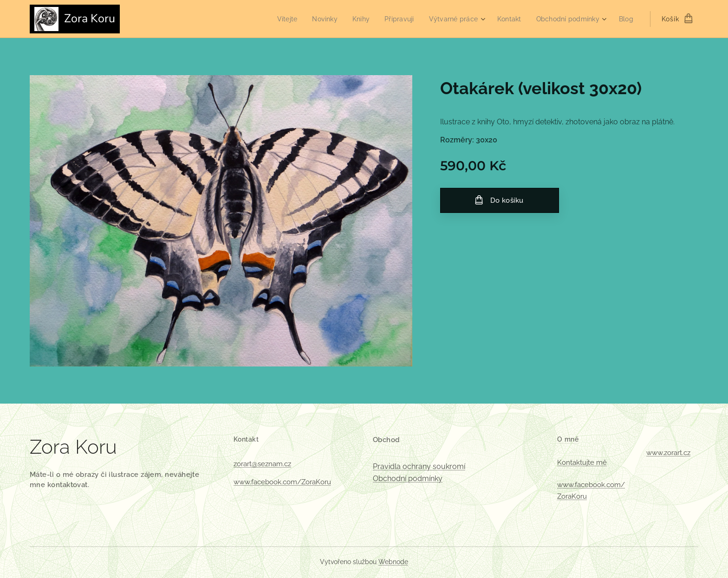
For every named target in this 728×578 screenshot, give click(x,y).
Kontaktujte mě (582, 462)
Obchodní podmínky (408, 478)
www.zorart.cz (668, 453)
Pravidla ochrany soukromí (419, 466)
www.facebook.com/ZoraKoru (282, 482)
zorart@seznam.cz (262, 464)
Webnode (393, 562)
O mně (568, 439)
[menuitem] (275, 19)
